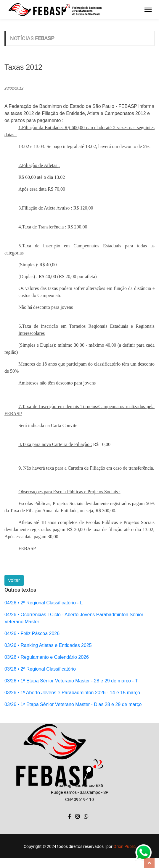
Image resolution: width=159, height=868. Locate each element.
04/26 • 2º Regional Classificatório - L (44, 603)
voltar (14, 580)
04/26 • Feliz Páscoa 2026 (32, 633)
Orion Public (125, 846)
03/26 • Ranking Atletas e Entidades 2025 (48, 645)
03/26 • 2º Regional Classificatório (40, 669)
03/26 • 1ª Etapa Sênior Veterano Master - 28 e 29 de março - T (71, 681)
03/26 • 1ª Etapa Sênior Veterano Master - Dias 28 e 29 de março (73, 704)
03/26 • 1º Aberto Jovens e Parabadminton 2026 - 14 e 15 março (72, 693)
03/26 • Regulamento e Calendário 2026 (47, 657)
